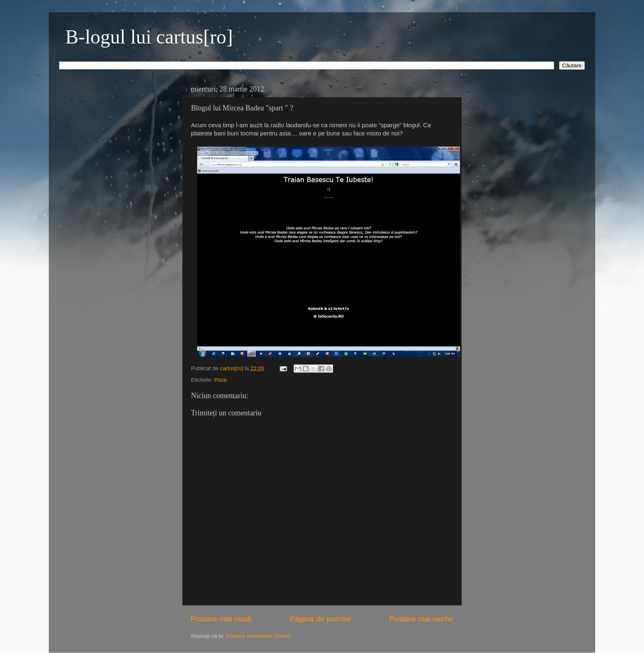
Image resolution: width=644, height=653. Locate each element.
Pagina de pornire (320, 619)
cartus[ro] (232, 368)
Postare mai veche (421, 619)
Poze (220, 380)
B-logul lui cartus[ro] (149, 37)
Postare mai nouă (221, 619)
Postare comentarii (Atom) (258, 636)
